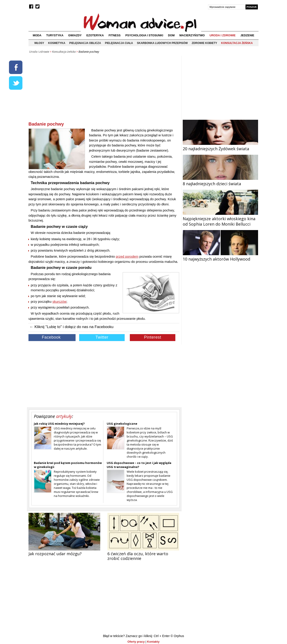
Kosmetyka (57, 43)
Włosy (39, 43)
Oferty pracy (136, 642)
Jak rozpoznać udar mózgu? (55, 554)
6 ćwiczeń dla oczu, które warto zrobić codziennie (138, 556)
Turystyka (55, 35)
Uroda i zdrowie (223, 35)
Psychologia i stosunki (144, 35)
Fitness (114, 35)
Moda (37, 35)
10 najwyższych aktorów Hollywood (220, 256)
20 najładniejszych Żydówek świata (220, 146)
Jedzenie (247, 35)
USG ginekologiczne (122, 424)
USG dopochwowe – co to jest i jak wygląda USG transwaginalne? (139, 465)
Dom (171, 35)
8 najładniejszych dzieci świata (220, 181)
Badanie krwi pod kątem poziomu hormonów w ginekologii (68, 465)
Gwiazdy (75, 35)
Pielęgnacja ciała (119, 43)
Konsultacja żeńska (237, 43)
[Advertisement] (104, 89)
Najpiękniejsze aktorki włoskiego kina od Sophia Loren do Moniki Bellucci (220, 219)
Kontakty (153, 642)
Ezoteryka (95, 35)
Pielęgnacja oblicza (85, 43)
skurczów (60, 301)
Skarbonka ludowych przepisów (162, 43)
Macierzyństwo (192, 35)
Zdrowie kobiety (204, 43)
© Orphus (177, 636)
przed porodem (127, 256)
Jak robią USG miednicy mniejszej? (59, 424)
